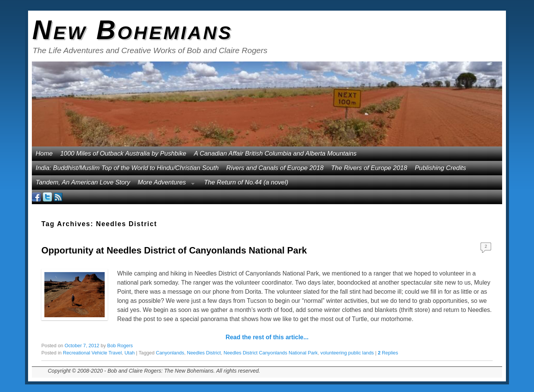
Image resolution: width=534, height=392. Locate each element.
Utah (130, 353)
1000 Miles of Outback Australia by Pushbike (123, 153)
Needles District (204, 353)
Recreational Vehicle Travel (92, 353)
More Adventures (164, 184)
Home (44, 153)
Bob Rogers (120, 346)
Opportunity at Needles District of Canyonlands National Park (174, 250)
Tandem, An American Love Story (83, 182)
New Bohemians (133, 30)
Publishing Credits (441, 168)
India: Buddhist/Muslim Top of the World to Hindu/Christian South (127, 168)
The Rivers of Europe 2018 (369, 168)
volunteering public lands (347, 353)
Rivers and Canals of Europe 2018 (275, 168)
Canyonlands (170, 353)
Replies (388, 353)
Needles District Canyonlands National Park (270, 353)
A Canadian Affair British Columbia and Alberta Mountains (275, 153)
